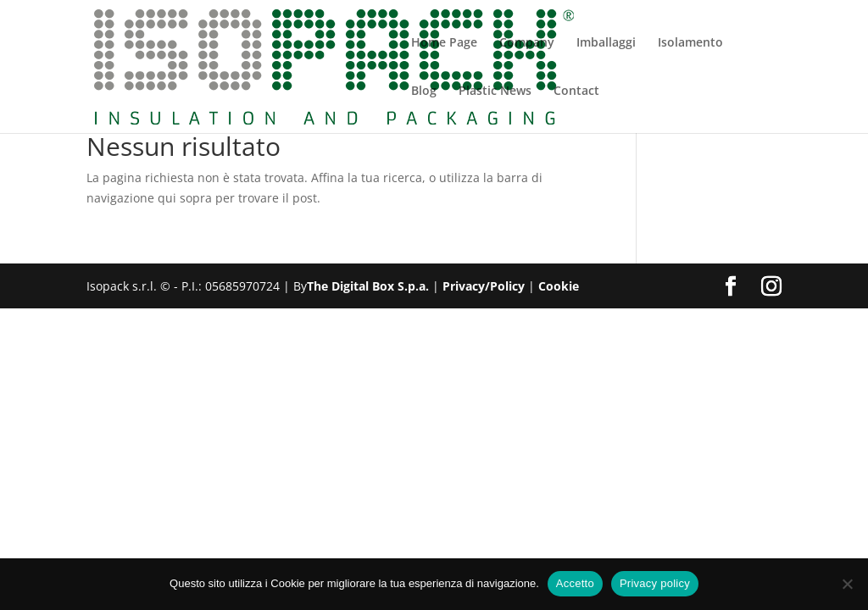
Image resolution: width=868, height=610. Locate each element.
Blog (424, 91)
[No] (847, 584)
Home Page (444, 43)
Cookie (559, 286)
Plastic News (495, 91)
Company (527, 43)
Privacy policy (655, 583)
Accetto (575, 583)
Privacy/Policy (484, 286)
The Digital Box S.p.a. (368, 286)
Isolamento (690, 43)
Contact (576, 91)
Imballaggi (606, 43)
